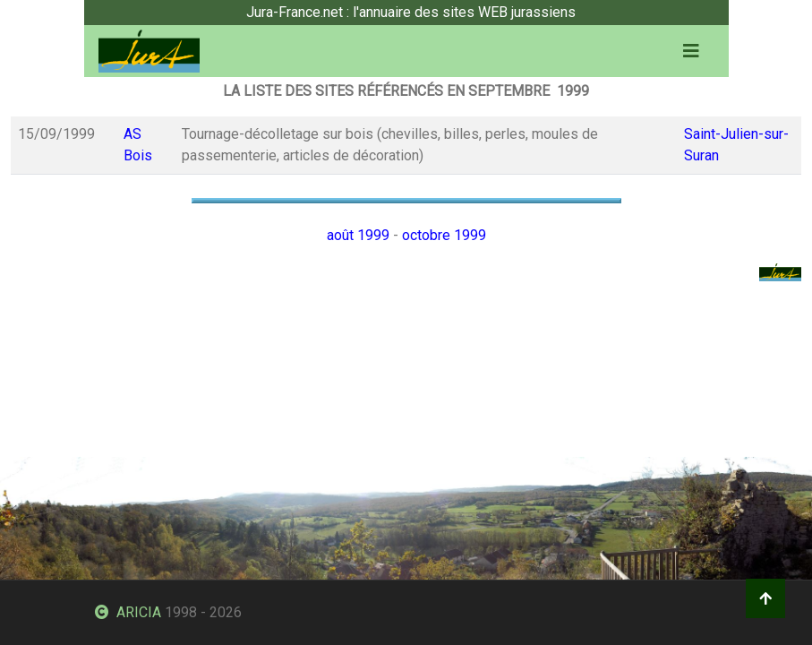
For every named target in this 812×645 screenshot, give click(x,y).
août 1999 (358, 235)
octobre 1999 (444, 235)
